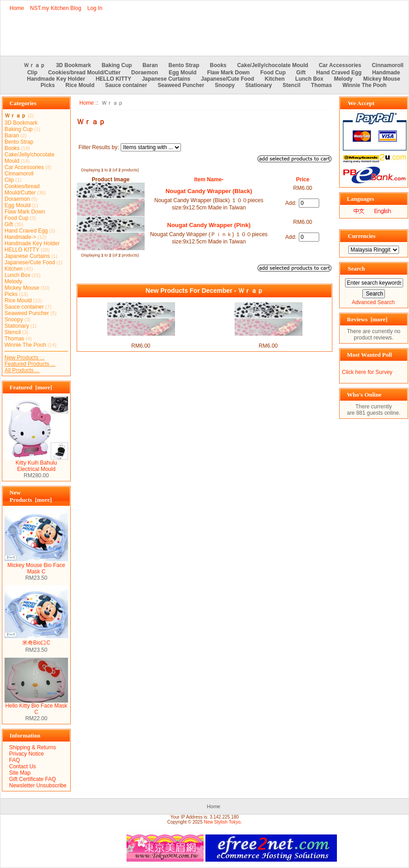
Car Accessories (340, 65)
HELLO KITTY (114, 79)
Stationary (259, 85)
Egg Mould (183, 73)
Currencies (362, 236)
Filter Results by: (99, 147)
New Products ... (24, 358)
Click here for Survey (367, 372)
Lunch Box (309, 79)
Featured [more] (31, 387)
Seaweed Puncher (181, 85)
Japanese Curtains (166, 79)
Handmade (386, 73)
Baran (150, 65)
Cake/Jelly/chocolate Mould (273, 65)
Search (356, 269)
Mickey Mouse (382, 79)
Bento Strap (184, 65)
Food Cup (273, 73)
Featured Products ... (30, 364)
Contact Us (22, 766)
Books (218, 65)
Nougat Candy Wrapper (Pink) (209, 225)
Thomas (321, 85)
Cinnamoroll (388, 65)
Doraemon (144, 73)
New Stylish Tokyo (222, 822)
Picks (48, 85)
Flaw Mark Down (229, 73)
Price (303, 179)
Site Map (20, 773)
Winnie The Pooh (364, 85)
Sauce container (126, 85)
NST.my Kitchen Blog (56, 8)
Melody (343, 79)
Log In (95, 8)
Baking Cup (117, 65)
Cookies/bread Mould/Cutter (84, 73)
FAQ (15, 760)
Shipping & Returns (32, 747)
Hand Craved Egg (339, 73)
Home (17, 8)
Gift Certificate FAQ (32, 779)
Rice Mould (80, 85)
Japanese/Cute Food (227, 79)
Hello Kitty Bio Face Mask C (36, 706)
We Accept (361, 103)
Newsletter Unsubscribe (38, 786)
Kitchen (275, 79)
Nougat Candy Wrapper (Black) (209, 191)
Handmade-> (20, 237)
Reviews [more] (367, 319)
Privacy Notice (27, 754)
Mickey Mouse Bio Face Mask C (36, 566)
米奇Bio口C (36, 640)
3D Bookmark (73, 65)
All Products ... (22, 370)
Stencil (291, 85)
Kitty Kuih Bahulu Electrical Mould (36, 463)
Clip (32, 73)
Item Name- (209, 179)
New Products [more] (31, 496)
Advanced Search (373, 302)
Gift (301, 73)
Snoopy (225, 85)
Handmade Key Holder (56, 79)
